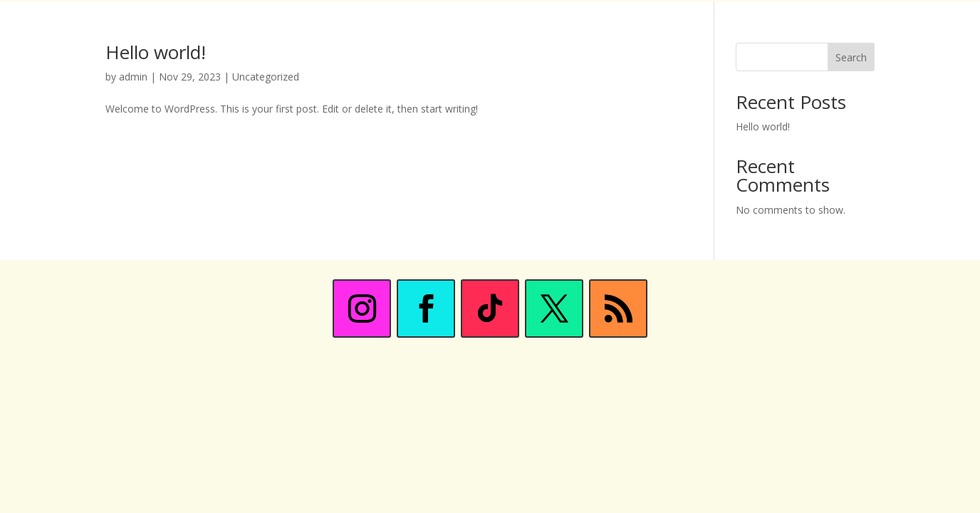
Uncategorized (266, 77)
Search (851, 57)
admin (133, 77)
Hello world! (156, 52)
